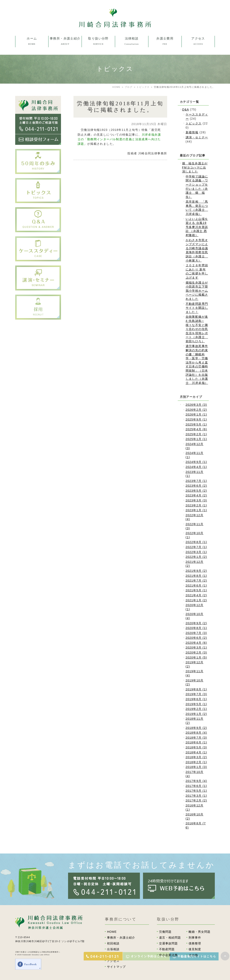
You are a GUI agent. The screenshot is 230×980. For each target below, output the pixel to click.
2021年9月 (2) (196, 571)
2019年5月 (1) (196, 704)
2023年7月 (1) (196, 481)
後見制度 (195, 949)
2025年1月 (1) (196, 439)
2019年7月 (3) (196, 694)
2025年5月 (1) (196, 424)
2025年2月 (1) (196, 434)
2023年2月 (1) (196, 505)
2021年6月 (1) (196, 586)
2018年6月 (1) (196, 742)
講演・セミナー (197, 137)
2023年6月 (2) (196, 486)
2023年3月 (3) (196, 500)
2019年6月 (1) (196, 699)
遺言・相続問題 (170, 938)
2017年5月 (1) (196, 791)
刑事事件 (195, 938)
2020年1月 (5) (196, 657)
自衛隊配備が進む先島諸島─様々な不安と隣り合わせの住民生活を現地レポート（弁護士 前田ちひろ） (197, 329)
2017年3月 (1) (196, 796)
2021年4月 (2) (196, 595)
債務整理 (195, 943)
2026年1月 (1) (196, 414)
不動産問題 (167, 949)
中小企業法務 (168, 955)
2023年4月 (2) (196, 495)
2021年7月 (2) (196, 581)
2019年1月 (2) (196, 714)
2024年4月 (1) (196, 467)
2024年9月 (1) (196, 462)
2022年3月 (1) (196, 552)
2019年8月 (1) (196, 689)
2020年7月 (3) (196, 633)
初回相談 (113, 943)
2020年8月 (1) (196, 628)
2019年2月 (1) (196, 709)
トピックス (143, 87)
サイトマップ (116, 967)
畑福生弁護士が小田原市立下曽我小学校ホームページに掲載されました (197, 291)
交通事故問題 (168, 943)
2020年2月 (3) (196, 653)
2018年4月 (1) (196, 752)
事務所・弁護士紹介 (121, 938)
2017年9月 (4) (196, 781)
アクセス (113, 961)
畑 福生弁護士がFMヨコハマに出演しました (195, 167)
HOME (112, 932)
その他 (193, 955)
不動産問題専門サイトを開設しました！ (197, 308)
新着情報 (192, 132)
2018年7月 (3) (196, 738)
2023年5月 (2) (196, 491)
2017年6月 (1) (196, 786)
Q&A (186, 109)
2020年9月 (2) (196, 623)
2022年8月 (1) (196, 542)
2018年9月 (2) (196, 728)
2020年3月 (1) (196, 648)
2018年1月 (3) (196, 767)
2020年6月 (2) (196, 638)
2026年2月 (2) (196, 410)
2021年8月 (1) (196, 576)
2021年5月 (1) (196, 590)
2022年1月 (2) (196, 557)
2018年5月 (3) (196, 747)
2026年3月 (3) (196, 405)
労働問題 (165, 932)
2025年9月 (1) (196, 419)
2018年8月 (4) (196, 733)
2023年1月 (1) (196, 510)
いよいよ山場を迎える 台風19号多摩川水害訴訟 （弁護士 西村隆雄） (197, 227)
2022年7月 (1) (196, 547)
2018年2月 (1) (196, 762)
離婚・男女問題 (200, 932)
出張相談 (113, 949)
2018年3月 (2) (196, 757)
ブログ (129, 87)
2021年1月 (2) (196, 600)
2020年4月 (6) (196, 643)
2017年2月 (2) (196, 800)
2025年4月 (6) (196, 429)
